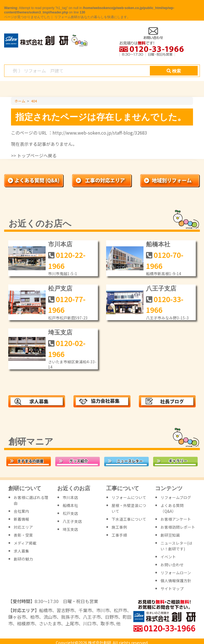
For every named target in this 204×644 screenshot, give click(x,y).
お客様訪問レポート (178, 527)
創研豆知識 (170, 535)
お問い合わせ (172, 565)
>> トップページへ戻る (34, 155)
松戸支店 (60, 288)
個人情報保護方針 (176, 581)
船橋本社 (158, 244)
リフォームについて (129, 497)
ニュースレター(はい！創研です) (176, 546)
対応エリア (23, 527)
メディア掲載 (25, 543)
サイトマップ (172, 589)
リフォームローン (176, 573)
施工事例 (119, 527)
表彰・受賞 (23, 535)
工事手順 (119, 535)
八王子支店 (161, 288)
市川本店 (60, 244)
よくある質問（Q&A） (172, 508)
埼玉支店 (60, 332)
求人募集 (21, 551)
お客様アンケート (176, 519)
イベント (168, 557)
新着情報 (21, 519)
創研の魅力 (23, 559)
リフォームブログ (176, 497)
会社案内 (21, 511)
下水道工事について (129, 519)
